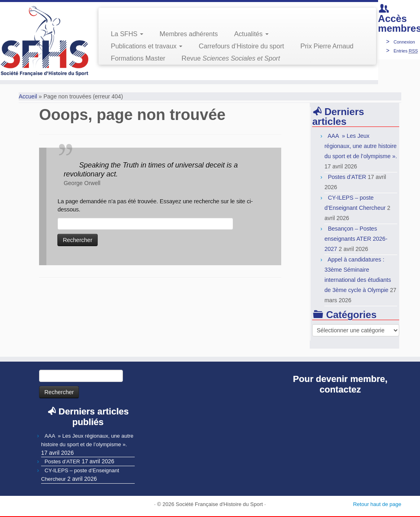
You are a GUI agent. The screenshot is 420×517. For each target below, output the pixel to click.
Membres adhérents (189, 34)
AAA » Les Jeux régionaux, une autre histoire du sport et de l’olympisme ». (361, 146)
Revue (231, 58)
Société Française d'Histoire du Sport (219, 504)
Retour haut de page (377, 504)
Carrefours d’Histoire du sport (241, 46)
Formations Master (138, 58)
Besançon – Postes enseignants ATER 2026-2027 (356, 239)
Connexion (404, 42)
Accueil (28, 96)
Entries (406, 51)
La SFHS (127, 34)
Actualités (251, 34)
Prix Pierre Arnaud (327, 46)
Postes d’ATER (347, 177)
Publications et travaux (147, 46)
